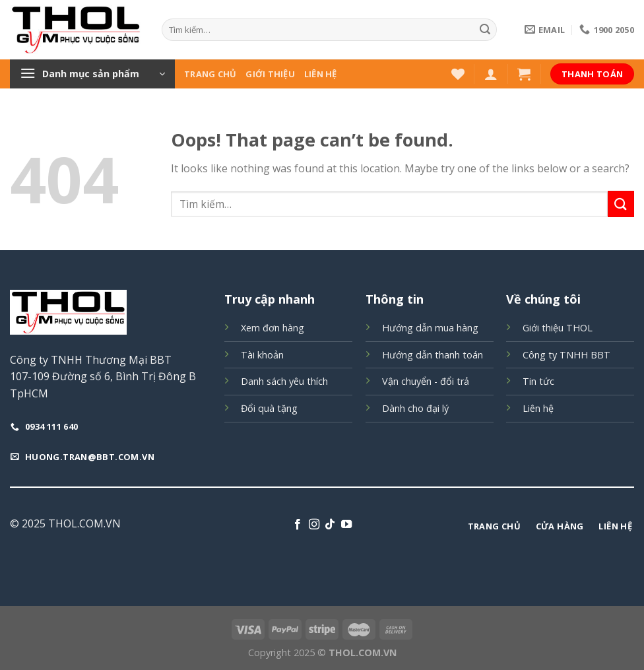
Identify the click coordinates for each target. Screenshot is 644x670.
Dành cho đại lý (415, 408)
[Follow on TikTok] (330, 525)
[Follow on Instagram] (314, 525)
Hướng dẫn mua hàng (430, 328)
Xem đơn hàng (273, 328)
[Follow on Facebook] (298, 525)
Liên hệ (321, 74)
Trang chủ (210, 74)
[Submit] (485, 30)
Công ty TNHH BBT (566, 355)
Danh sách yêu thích (284, 381)
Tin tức (538, 381)
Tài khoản (262, 355)
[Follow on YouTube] (346, 525)
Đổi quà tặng (269, 408)
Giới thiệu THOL (558, 328)
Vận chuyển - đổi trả (426, 381)
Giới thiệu (270, 74)
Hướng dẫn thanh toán (433, 355)
